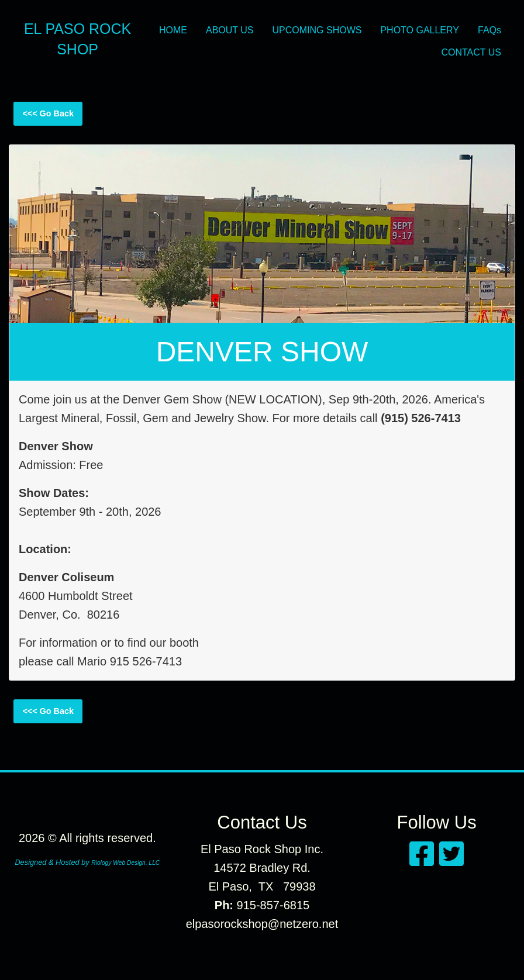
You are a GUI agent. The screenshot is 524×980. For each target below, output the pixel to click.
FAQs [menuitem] (489, 30)
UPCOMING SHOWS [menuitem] (317, 30)
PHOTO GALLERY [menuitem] (420, 30)
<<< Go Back (48, 113)
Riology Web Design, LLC (125, 863)
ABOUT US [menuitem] (230, 30)
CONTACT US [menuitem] (471, 52)
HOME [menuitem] (173, 30)
